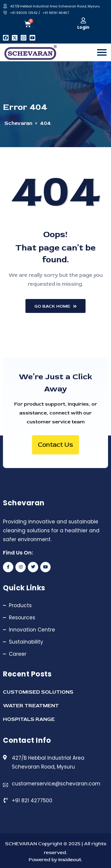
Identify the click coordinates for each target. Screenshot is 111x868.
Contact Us (55, 445)
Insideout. (70, 860)
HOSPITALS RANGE (29, 719)
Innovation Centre (32, 630)
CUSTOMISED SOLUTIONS (38, 692)
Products (20, 605)
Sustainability (26, 642)
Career (18, 654)
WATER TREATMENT (31, 706)
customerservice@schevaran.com (56, 784)
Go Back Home (55, 306)
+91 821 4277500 (32, 801)
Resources (22, 618)
